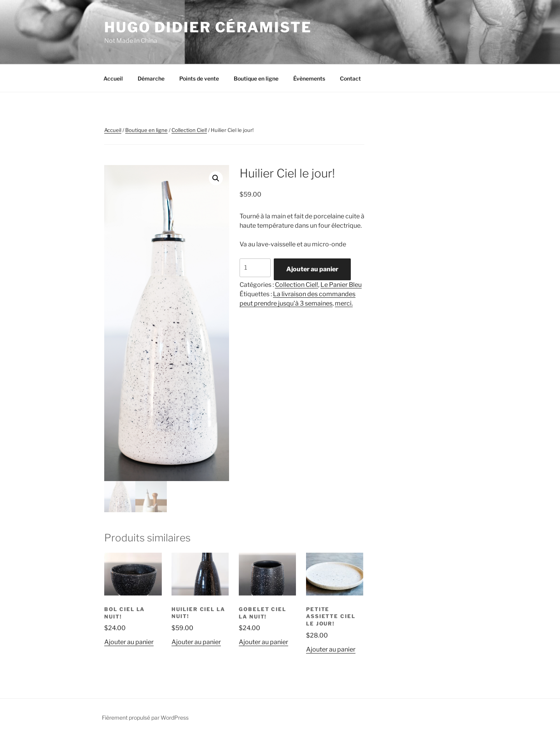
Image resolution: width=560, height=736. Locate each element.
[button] (216, 178)
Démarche (151, 78)
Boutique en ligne (256, 78)
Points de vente (199, 78)
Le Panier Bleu (341, 285)
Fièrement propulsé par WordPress (145, 718)
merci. (344, 303)
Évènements (309, 78)
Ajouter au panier (312, 269)
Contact (350, 78)
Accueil (113, 78)
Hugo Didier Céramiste (208, 27)
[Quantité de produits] (255, 268)
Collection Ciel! (189, 130)
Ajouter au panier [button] (129, 642)
